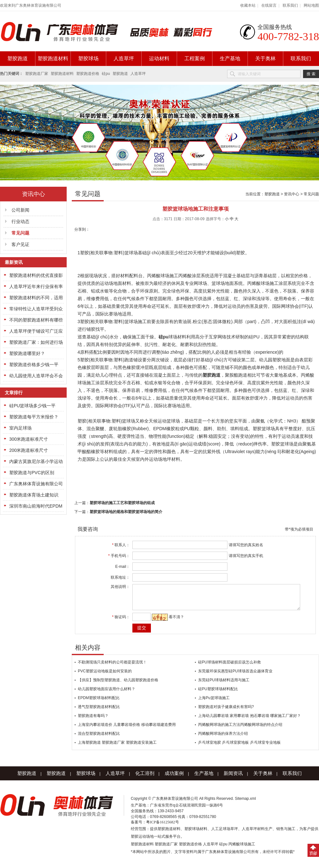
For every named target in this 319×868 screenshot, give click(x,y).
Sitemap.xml (245, 803)
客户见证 (20, 244)
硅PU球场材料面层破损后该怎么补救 (230, 667)
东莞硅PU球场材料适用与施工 (224, 685)
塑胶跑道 (18, 58)
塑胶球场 (88, 58)
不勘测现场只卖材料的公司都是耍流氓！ (112, 667)
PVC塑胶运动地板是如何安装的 (105, 676)
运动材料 (159, 58)
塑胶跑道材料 (53, 58)
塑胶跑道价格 (88, 74)
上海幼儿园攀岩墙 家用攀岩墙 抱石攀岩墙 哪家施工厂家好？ (249, 720)
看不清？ (173, 622)
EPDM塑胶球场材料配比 (99, 703)
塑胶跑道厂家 (37, 74)
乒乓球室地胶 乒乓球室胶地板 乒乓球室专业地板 (239, 747)
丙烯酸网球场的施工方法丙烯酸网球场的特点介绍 (240, 729)
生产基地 (230, 58)
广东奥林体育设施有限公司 (36, 484)
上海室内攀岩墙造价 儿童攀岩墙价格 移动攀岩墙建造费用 (127, 729)
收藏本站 (248, 5)
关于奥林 (265, 58)
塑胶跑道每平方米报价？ (34, 417)
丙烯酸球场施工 (242, 849)
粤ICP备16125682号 (163, 827)
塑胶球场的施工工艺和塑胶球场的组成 (122, 503)
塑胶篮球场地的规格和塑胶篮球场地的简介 (126, 512)
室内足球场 (20, 428)
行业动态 (20, 221)
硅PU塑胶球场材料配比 (218, 694)
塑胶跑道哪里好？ (27, 353)
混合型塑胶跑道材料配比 (99, 738)
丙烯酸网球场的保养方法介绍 (223, 738)
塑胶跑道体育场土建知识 (34, 495)
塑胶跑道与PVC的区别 (32, 473)
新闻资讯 (233, 778)
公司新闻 (20, 210)
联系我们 (290, 5)
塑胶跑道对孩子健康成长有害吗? (226, 712)
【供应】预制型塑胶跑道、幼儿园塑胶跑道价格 (118, 685)
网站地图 (311, 5)
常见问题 (311, 194)
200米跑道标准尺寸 (29, 450)
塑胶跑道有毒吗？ (93, 720)
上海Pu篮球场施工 (214, 703)
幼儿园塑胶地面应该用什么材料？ (107, 694)
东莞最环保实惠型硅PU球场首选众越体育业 (235, 676)
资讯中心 (292, 194)
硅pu (106, 74)
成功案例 (174, 778)
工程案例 (195, 58)
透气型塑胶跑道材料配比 (99, 712)
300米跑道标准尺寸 (29, 439)
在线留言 (269, 5)
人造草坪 (124, 58)
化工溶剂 (145, 778)
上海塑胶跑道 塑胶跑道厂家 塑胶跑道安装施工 (117, 747)
